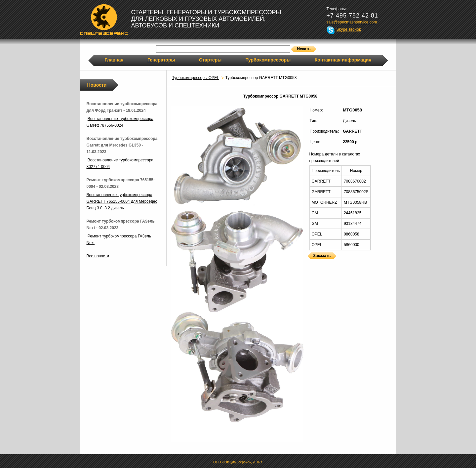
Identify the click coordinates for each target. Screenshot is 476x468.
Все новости (98, 256)
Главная (114, 60)
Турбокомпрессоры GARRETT (310, 263)
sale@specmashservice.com (352, 22)
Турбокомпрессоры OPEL (196, 78)
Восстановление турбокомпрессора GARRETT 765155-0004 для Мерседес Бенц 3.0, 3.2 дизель (122, 201)
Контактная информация (343, 60)
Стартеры (210, 60)
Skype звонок (349, 29)
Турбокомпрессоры (268, 60)
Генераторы (161, 60)
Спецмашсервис (104, 20)
